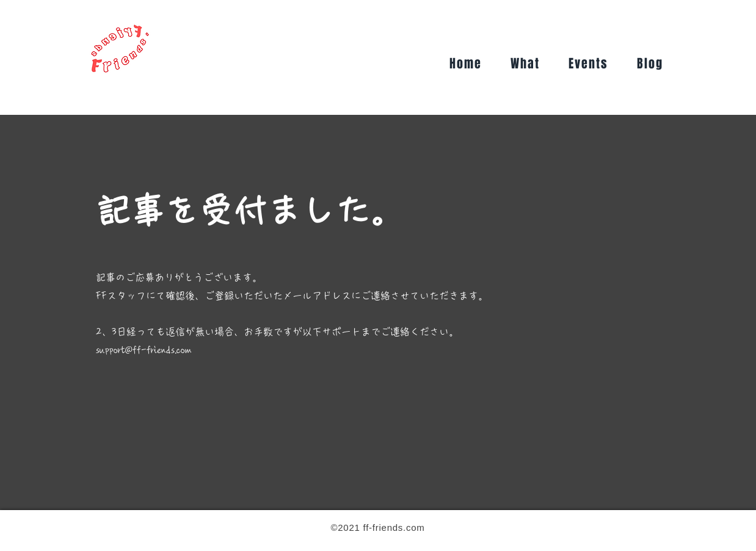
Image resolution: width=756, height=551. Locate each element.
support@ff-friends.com (144, 350)
